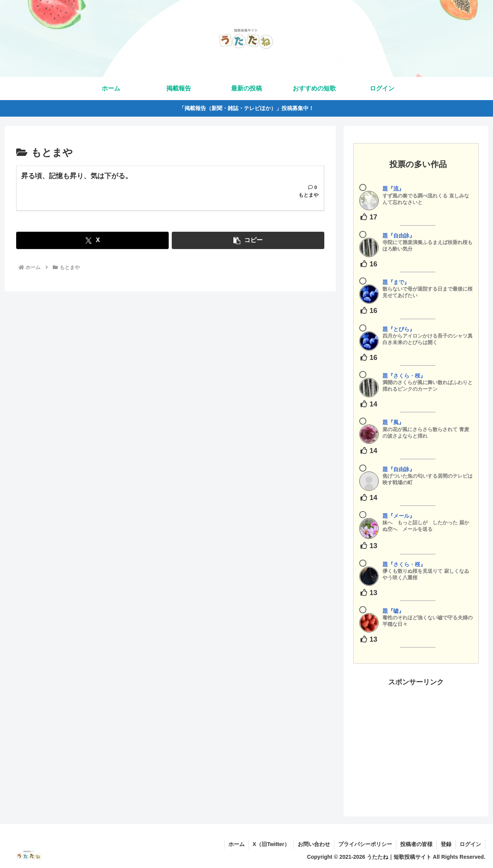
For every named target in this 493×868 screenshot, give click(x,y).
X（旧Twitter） (271, 844)
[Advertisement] (416, 742)
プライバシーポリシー (365, 844)
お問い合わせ (314, 844)
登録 (446, 844)
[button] (248, 240)
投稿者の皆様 (416, 844)
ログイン (470, 844)
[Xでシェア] (92, 240)
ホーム (236, 844)
